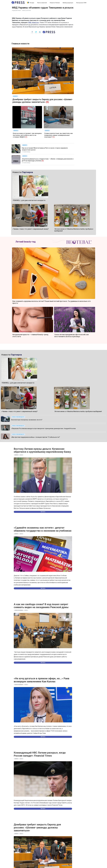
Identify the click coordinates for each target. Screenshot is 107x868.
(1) (26, 137)
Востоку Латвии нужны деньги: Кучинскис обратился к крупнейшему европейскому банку (42, 450)
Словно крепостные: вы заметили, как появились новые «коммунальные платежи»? (58, 135)
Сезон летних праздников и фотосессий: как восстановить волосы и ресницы (72, 336)
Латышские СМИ (81, 3)
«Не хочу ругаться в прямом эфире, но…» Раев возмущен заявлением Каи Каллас (42, 680)
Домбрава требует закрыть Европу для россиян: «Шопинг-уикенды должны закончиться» (43, 101)
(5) (47, 102)
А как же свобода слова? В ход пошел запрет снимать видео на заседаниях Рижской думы (41, 606)
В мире (31, 3)
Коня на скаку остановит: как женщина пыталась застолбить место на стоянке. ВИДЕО (27, 135)
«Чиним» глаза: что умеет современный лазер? (31, 229)
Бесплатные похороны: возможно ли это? (27, 420)
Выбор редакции (68, 3)
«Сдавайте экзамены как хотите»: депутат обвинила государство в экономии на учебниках (43, 529)
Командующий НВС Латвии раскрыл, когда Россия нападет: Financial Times (40, 754)
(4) (43, 161)
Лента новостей (42, 3)
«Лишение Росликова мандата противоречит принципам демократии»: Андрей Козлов (43, 428)
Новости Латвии (55, 3)
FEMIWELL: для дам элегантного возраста (29, 200)
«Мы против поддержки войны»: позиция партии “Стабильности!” (36, 437)
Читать (43, 512)
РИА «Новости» (34, 23)
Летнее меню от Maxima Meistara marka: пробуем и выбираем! (78, 411)
